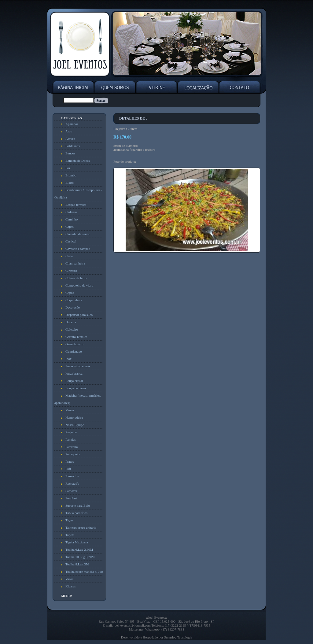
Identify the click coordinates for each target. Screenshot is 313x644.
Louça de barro (76, 388)
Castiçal (71, 241)
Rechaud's (72, 483)
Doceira (71, 322)
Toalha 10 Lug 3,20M (80, 557)
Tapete (70, 535)
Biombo (71, 175)
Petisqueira (73, 454)
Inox (68, 359)
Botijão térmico (76, 205)
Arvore (70, 139)
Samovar (71, 491)
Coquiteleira (74, 300)
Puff (68, 469)
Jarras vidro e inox (78, 366)
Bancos (70, 153)
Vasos (69, 579)
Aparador (72, 124)
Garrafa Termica (76, 337)
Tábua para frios (76, 513)
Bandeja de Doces (77, 161)
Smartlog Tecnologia (178, 637)
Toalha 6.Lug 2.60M (79, 550)
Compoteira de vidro (79, 285)
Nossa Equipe (75, 425)
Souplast (71, 498)
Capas (70, 227)
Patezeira (72, 447)
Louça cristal (74, 381)
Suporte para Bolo (78, 505)
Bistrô (70, 183)
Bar (68, 168)
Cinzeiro (71, 271)
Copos (70, 293)
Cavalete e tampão (78, 249)
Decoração (73, 307)
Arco (69, 131)
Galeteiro (72, 329)
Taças (69, 520)
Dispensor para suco (79, 315)
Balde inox (73, 146)
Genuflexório (74, 344)
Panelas (71, 439)
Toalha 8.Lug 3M (77, 564)
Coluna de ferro (76, 278)
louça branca (74, 373)
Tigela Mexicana (77, 542)
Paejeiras (72, 432)
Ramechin (72, 476)
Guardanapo (74, 351)
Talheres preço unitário (81, 527)
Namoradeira (74, 417)
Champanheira (75, 263)
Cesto (69, 256)
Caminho (72, 219)
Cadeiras (71, 212)
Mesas (70, 410)
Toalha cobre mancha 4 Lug (84, 572)
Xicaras (71, 586)
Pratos (70, 461)
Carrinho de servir (78, 234)
